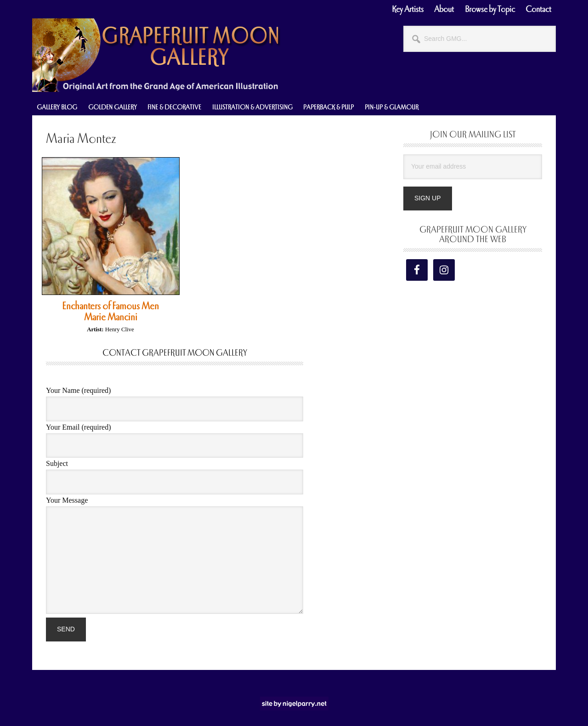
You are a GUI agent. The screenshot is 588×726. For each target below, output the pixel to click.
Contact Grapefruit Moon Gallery (175, 353)
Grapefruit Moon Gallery (156, 55)
